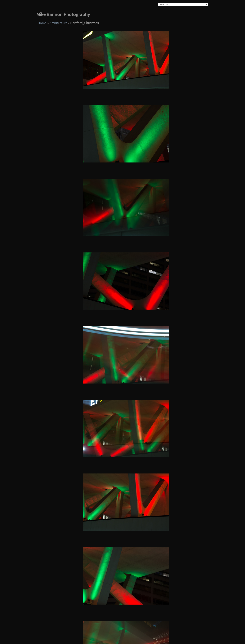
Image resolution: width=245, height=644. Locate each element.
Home (42, 23)
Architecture (58, 23)
